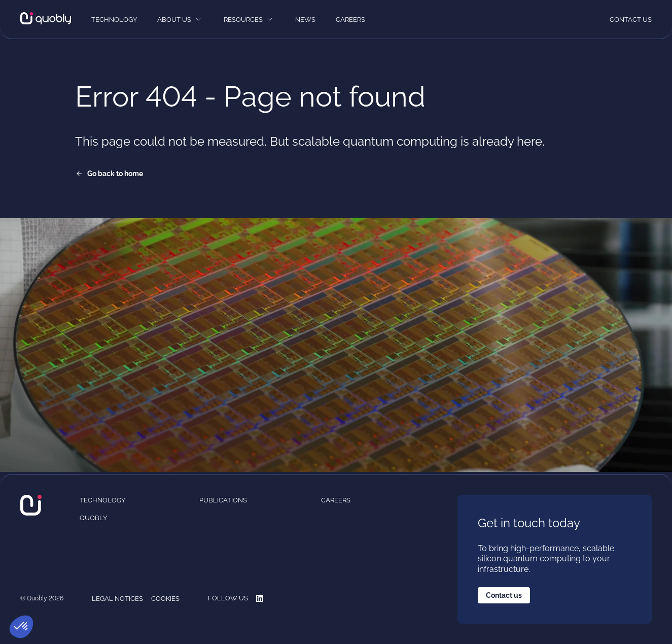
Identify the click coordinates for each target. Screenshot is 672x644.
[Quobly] (46, 19)
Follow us (236, 598)
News (305, 20)
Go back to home (115, 174)
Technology (114, 20)
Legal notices (117, 599)
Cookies (165, 599)
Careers (350, 20)
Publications (223, 500)
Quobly (93, 518)
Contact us (631, 20)
